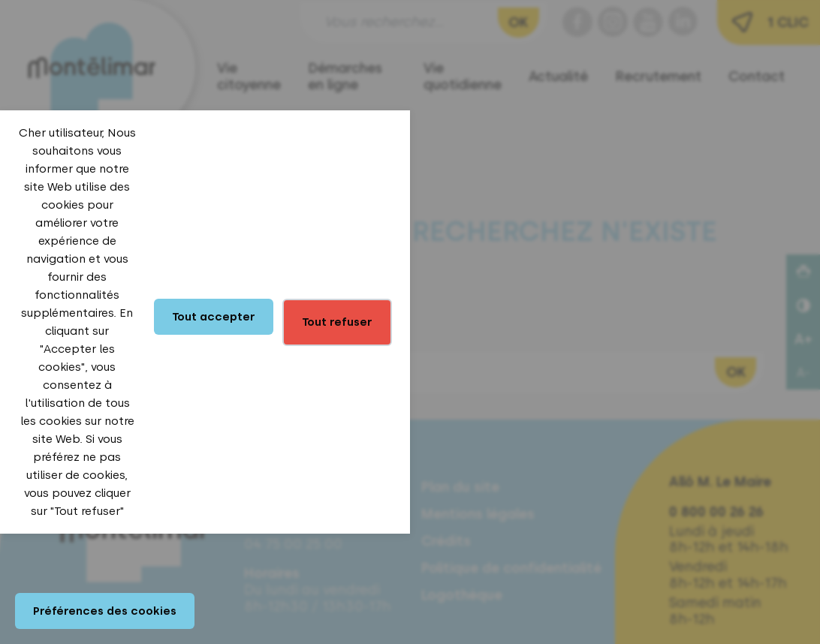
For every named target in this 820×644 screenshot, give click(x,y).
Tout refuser (337, 322)
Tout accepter (214, 317)
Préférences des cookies (105, 611)
